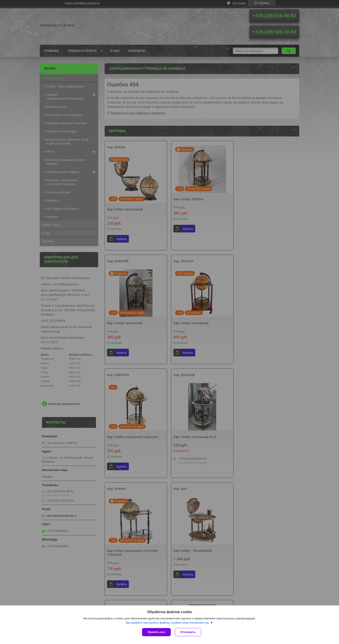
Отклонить (188, 632)
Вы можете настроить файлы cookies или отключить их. (168, 623)
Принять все (156, 632)
